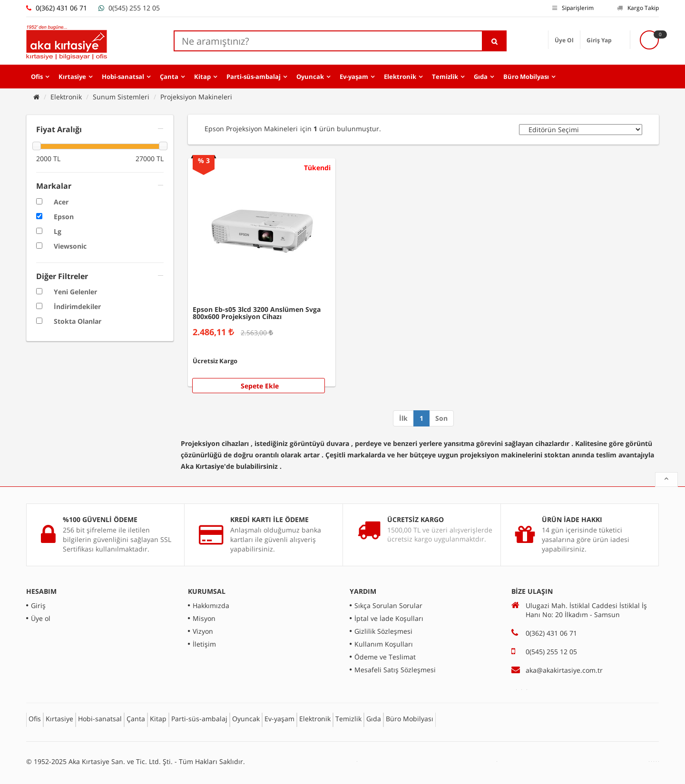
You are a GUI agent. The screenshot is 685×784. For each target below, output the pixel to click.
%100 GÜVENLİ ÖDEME (100, 519)
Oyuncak (310, 77)
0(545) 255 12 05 (134, 8)
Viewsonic (70, 246)
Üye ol (41, 618)
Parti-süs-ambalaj (254, 77)
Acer (61, 202)
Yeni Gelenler (75, 292)
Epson (64, 217)
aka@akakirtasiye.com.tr (564, 670)
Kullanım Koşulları (384, 644)
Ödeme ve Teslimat (385, 657)
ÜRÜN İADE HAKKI (572, 519)
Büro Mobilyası (526, 77)
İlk (403, 418)
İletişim (204, 644)
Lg (58, 231)
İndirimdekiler (77, 306)
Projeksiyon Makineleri (196, 97)
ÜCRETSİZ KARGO (416, 519)
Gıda (481, 77)
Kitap (202, 77)
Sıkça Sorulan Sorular (388, 605)
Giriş (38, 605)
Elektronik (400, 77)
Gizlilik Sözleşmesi (383, 631)
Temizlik (445, 77)
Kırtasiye (72, 77)
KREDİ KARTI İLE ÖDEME (269, 519)
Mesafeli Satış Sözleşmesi (395, 670)
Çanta (169, 77)
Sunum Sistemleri (121, 97)
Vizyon (203, 631)
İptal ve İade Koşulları (389, 618)
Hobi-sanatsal (123, 77)
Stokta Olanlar (78, 321)
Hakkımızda (211, 605)
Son (441, 418)
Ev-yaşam (354, 77)
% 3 (204, 160)
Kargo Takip (638, 8)
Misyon (204, 618)
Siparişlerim (573, 8)
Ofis (37, 77)
